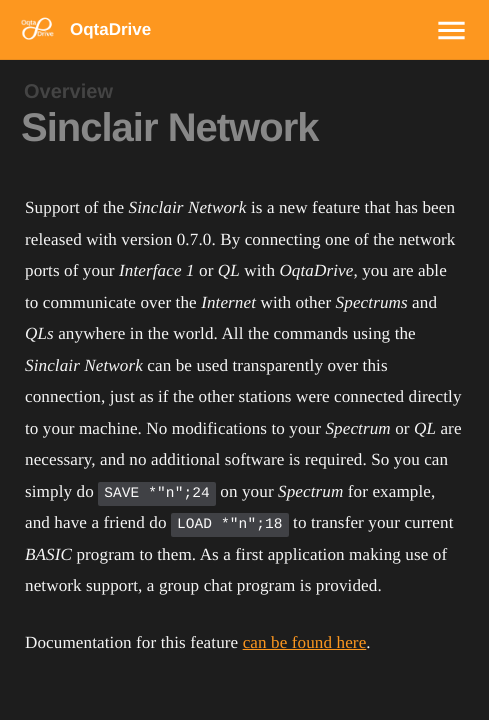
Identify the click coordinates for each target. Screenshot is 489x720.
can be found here (305, 642)
